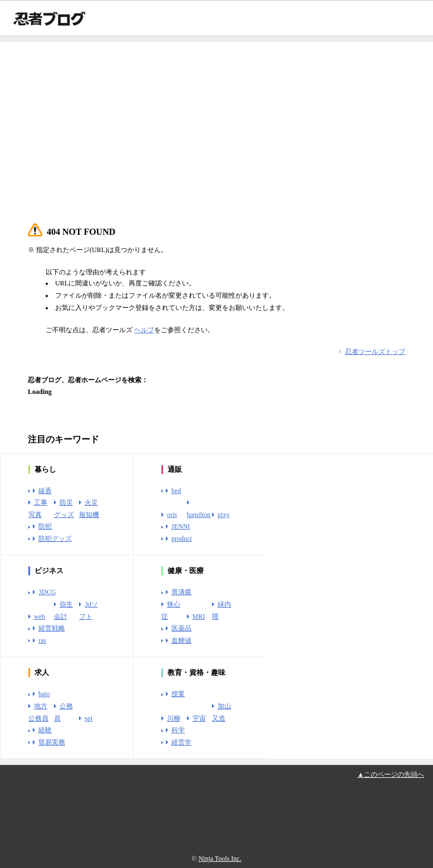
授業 (178, 694)
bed (176, 491)
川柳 (174, 718)
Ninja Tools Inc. (220, 859)
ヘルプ (144, 330)
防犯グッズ (55, 539)
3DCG (47, 592)
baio (44, 694)
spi (88, 718)
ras (42, 640)
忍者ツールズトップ (375, 352)
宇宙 (199, 718)
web (40, 617)
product (182, 539)
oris (172, 515)
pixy (223, 515)
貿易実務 (52, 742)
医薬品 (181, 628)
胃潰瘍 (181, 592)
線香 (45, 491)
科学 (178, 730)
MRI (199, 617)
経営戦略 (52, 628)
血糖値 (181, 640)
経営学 (181, 742)
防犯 (45, 526)
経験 (45, 730)
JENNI (181, 526)
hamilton (199, 515)
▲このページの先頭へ (391, 775)
